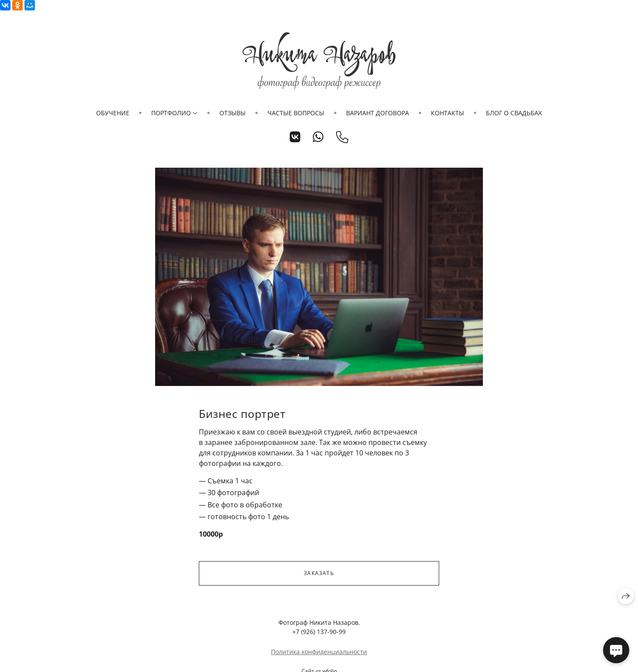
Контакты (447, 113)
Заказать (319, 573)
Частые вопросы (296, 113)
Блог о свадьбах (514, 113)
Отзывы (232, 113)
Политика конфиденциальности (319, 652)
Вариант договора (378, 113)
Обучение (113, 113)
